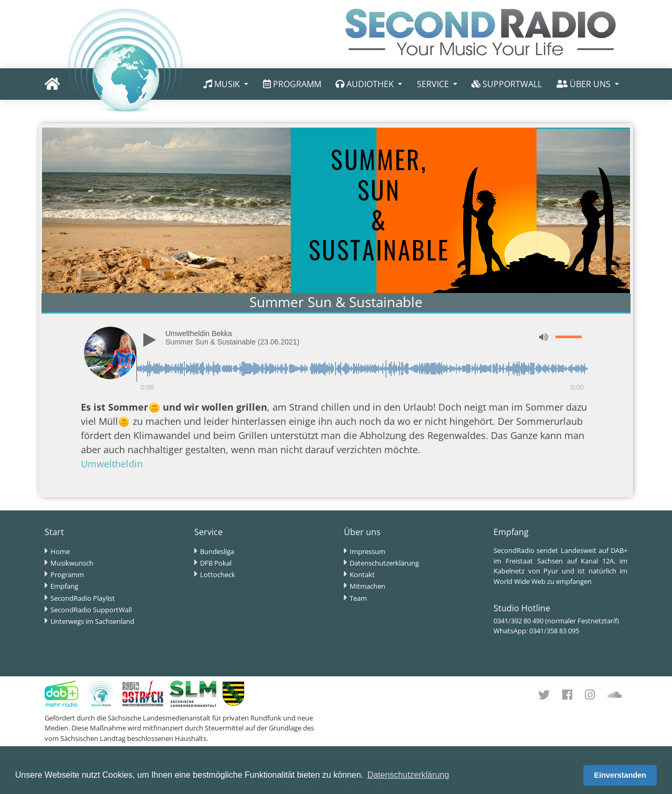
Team (358, 598)
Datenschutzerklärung (384, 563)
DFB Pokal (216, 563)
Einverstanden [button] (620, 775)
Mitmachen (367, 586)
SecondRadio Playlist (83, 598)
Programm (67, 574)
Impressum (367, 551)
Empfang (64, 586)
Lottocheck (218, 574)
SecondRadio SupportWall (91, 610)
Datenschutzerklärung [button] (408, 775)
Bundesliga (217, 551)
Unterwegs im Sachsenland (92, 621)
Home (60, 551)
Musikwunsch (72, 563)
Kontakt (362, 574)
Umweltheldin (112, 464)
